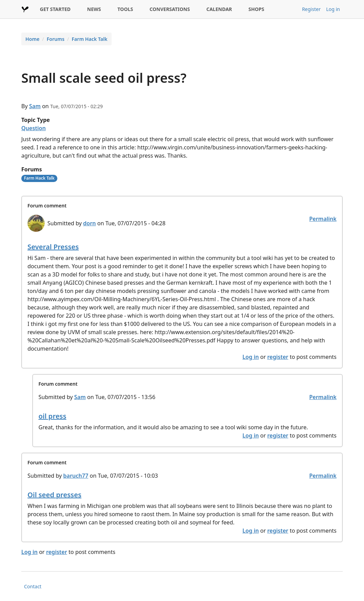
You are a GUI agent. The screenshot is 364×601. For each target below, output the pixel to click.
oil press (52, 416)
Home (32, 39)
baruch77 (76, 476)
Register (311, 9)
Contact (33, 586)
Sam (35, 106)
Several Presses (53, 247)
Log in (333, 9)
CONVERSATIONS (170, 9)
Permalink (323, 219)
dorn (89, 223)
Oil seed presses (54, 495)
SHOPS (257, 9)
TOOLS (125, 9)
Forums (56, 39)
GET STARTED (55, 9)
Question (33, 128)
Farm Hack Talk (90, 39)
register (278, 357)
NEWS (94, 9)
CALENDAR (219, 9)
